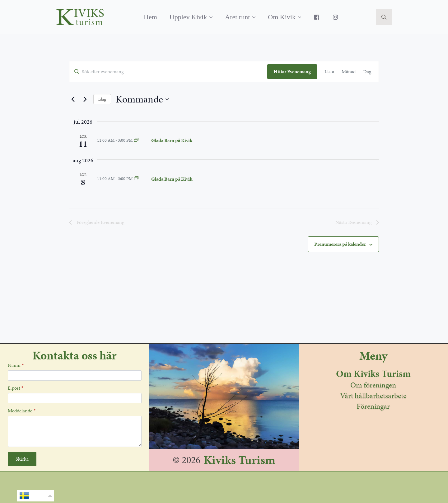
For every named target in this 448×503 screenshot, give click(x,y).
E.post (16, 388)
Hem (150, 17)
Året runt (237, 17)
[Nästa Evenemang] (85, 99)
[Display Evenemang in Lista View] (329, 72)
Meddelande (22, 411)
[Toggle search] (384, 17)
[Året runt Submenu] (256, 17)
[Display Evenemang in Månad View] (349, 72)
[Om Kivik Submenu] (301, 17)
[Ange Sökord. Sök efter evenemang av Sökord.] (168, 72)
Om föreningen (373, 385)
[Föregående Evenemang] (73, 99)
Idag (102, 99)
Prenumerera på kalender (340, 244)
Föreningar (373, 406)
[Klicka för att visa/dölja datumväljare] (142, 99)
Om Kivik (282, 17)
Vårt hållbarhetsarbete (373, 396)
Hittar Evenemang (292, 71)
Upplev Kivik (188, 17)
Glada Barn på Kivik (172, 140)
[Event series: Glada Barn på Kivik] (136, 140)
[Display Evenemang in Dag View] (367, 72)
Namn (16, 365)
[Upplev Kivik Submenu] (213, 17)
